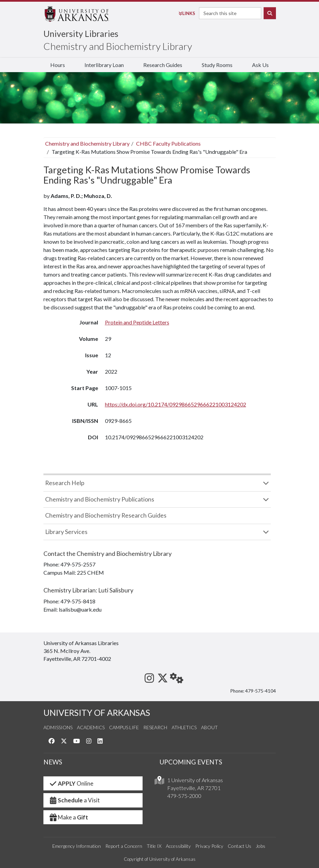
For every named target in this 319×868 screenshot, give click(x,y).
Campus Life (124, 727)
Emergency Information (77, 846)
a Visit (75, 800)
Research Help (65, 483)
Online (71, 783)
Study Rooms (217, 65)
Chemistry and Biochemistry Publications (100, 499)
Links (187, 13)
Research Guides (163, 65)
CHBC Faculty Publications (168, 143)
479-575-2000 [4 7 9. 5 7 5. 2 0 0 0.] (184, 796)
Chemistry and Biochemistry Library (118, 46)
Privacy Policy (209, 846)
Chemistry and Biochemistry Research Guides (106, 515)
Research (155, 727)
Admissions (58, 727)
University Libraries (81, 34)
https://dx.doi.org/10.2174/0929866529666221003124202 (176, 404)
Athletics (184, 727)
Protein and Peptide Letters (137, 322)
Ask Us (260, 65)
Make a (69, 817)
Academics (91, 727)
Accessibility (178, 846)
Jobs (261, 846)
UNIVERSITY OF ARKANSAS (97, 713)
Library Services (66, 532)
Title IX (154, 846)
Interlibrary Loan (104, 65)
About (209, 727)
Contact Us (240, 846)
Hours (58, 65)
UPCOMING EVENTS (191, 762)
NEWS (53, 762)
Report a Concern (124, 846)
